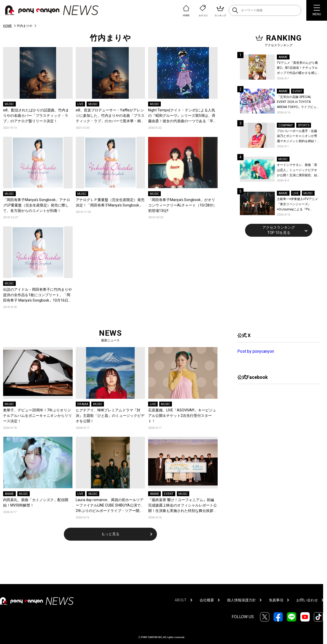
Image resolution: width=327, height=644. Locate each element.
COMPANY (286, 125)
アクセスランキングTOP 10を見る (279, 230)
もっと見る (110, 534)
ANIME (9, 494)
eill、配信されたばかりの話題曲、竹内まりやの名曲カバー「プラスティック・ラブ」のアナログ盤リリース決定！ (36, 116)
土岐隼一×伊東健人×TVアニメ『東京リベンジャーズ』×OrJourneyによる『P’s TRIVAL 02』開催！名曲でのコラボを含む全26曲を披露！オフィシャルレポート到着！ (298, 205)
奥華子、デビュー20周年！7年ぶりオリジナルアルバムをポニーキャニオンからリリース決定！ (37, 416)
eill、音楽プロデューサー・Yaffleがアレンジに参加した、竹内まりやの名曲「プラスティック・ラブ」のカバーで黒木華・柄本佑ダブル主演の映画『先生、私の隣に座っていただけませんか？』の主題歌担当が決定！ (110, 116)
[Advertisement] (276, 284)
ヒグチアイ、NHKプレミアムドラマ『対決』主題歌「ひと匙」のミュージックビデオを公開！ (110, 416)
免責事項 (276, 600)
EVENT (169, 494)
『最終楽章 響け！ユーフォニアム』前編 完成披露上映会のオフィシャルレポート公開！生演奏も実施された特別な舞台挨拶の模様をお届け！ (182, 506)
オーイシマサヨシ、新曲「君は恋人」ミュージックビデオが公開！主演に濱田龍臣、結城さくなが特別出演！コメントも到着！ (297, 170)
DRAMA (83, 404)
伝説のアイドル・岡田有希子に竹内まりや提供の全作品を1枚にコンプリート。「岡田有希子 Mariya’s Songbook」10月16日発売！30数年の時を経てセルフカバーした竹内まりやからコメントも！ (38, 295)
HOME (7, 26)
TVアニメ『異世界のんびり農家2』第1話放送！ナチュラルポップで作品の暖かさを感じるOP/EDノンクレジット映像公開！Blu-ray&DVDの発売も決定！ (298, 68)
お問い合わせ (307, 600)
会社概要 (207, 600)
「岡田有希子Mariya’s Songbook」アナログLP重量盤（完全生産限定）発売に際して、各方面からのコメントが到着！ (37, 205)
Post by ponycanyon (256, 351)
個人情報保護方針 (241, 600)
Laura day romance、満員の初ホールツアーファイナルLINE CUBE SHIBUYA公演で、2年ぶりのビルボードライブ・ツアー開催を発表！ (110, 506)
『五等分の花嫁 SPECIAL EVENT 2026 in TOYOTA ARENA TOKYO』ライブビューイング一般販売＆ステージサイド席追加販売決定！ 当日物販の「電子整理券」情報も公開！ (298, 102)
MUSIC (9, 104)
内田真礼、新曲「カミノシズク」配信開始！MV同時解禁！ (36, 503)
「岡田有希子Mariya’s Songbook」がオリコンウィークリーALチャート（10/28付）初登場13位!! (182, 205)
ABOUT (181, 600)
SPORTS (304, 125)
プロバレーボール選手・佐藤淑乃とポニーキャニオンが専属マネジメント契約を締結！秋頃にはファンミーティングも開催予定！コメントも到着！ (297, 137)
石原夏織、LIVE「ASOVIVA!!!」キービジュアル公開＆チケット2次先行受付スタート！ (182, 416)
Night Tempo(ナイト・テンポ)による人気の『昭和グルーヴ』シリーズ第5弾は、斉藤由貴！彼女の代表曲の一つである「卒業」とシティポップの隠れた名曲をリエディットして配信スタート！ (182, 116)
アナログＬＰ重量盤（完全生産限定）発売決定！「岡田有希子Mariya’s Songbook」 (110, 202)
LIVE (80, 104)
